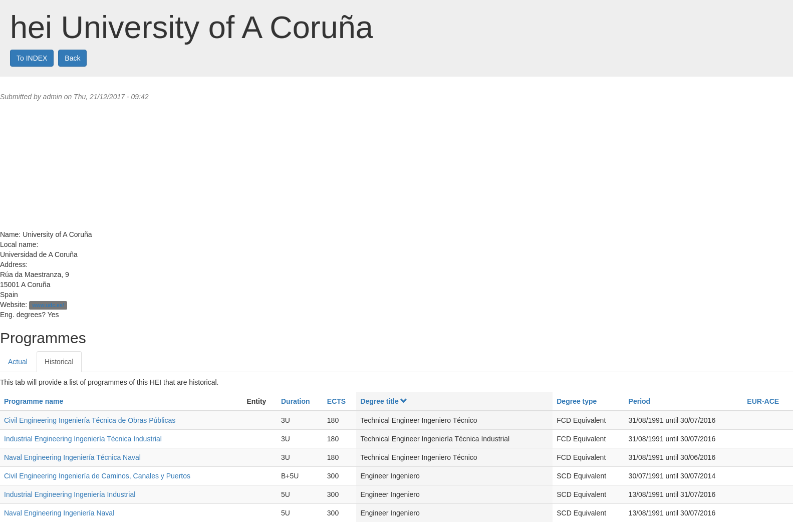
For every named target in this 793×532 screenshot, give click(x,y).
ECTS (336, 401)
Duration (296, 401)
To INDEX (32, 58)
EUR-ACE (763, 401)
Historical (59, 362)
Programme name (34, 401)
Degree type (577, 401)
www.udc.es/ (48, 305)
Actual (18, 362)
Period (640, 401)
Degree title (384, 401)
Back (72, 58)
